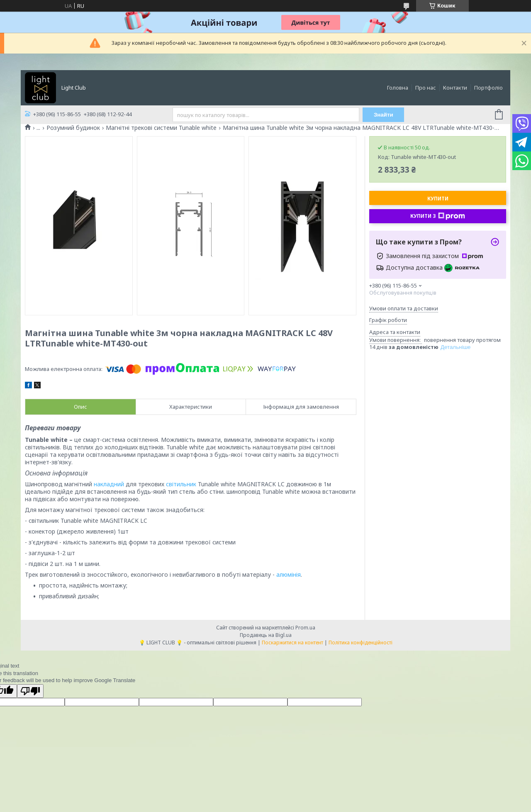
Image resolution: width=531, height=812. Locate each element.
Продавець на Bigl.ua (266, 635)
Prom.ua (305, 628)
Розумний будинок (73, 128)
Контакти (455, 88)
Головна (398, 88)
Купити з (438, 216)
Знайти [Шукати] (384, 115)
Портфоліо (488, 88)
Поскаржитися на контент (292, 643)
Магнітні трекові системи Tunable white (161, 128)
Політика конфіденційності (360, 643)
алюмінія (289, 574)
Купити (438, 199)
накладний (109, 484)
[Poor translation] (30, 691)
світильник (181, 484)
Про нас (426, 88)
